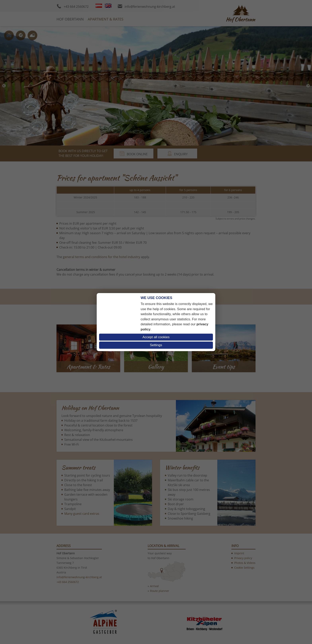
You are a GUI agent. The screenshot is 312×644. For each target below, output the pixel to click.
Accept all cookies (156, 337)
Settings (156, 345)
